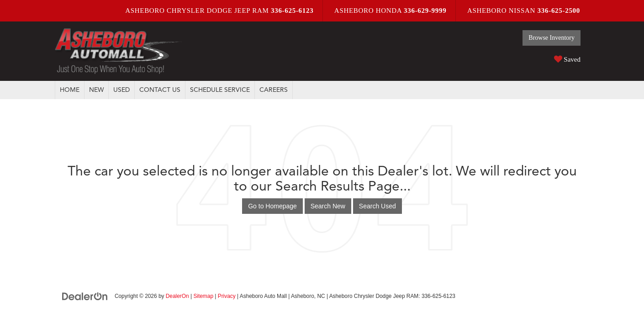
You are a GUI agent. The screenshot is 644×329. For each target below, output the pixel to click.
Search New (328, 206)
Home (70, 90)
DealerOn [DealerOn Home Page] (177, 296)
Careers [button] (274, 90)
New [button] (96, 90)
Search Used (377, 206)
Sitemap (203, 296)
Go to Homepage (272, 206)
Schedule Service (220, 90)
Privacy (227, 296)
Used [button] (121, 90)
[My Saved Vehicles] (552, 59)
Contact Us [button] (160, 90)
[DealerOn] (85, 296)
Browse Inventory (552, 38)
